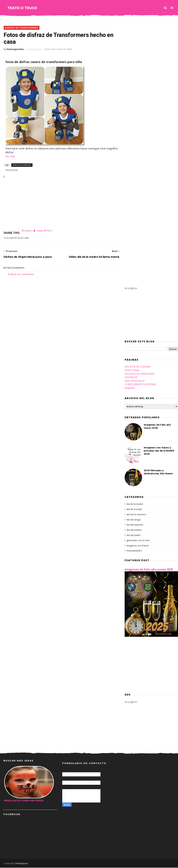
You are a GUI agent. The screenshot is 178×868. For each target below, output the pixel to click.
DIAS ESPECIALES (135, 381)
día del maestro (135, 525)
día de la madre (135, 504)
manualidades (134, 551)
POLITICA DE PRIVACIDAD (140, 374)
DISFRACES (131, 378)
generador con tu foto (138, 541)
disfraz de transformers (21, 28)
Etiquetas (130, 388)
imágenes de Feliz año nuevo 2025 (149, 570)
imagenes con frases (138, 546)
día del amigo (134, 520)
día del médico (134, 530)
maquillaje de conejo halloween (24, 801)
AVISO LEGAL (132, 371)
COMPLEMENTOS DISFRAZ (140, 385)
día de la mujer (134, 510)
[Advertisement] (61, 205)
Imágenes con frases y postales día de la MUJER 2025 (159, 451)
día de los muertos (136, 515)
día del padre (134, 536)
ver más (10, 156)
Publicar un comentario (21, 275)
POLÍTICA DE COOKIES (138, 367)
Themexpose (21, 864)
